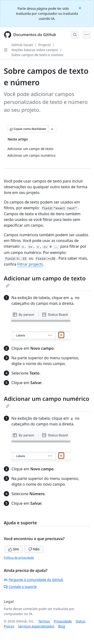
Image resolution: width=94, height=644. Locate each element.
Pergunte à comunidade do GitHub (33, 580)
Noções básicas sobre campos (35, 50)
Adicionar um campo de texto (45, 281)
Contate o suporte (20, 587)
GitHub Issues (22, 45)
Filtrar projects (30, 264)
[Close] (80, 8)
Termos (44, 621)
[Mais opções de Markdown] (52, 129)
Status (81, 621)
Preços (9, 626)
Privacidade (63, 621)
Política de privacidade (19, 558)
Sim (14, 549)
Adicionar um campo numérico (47, 401)
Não (34, 549)
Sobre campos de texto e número (37, 55)
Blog (62, 626)
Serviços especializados (36, 626)
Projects (45, 45)
